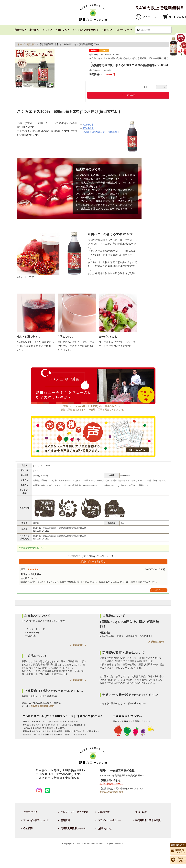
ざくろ (46, 30)
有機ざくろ (61, 30)
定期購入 (32, 44)
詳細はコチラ (80, 645)
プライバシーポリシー (109, 820)
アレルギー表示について (36, 820)
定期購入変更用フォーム (73, 828)
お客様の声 (104, 812)
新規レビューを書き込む (93, 561)
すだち (105, 30)
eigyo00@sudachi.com (43, 706)
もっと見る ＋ (159, 590)
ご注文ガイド (30, 812)
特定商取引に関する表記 (148, 820)
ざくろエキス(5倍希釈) (84, 30)
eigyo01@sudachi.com (111, 792)
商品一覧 (19, 30)
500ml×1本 (88, 125)
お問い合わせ (105, 828)
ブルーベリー (122, 30)
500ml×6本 (88, 128)
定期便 (33, 30)
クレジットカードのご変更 (74, 812)
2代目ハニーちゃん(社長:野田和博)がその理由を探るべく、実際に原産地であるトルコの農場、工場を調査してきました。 (93, 406)
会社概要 (28, 828)
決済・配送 (141, 812)
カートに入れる (128, 95)
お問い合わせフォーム (111, 784)
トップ (21, 44)
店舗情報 (65, 820)
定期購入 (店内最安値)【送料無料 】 (101, 132)
